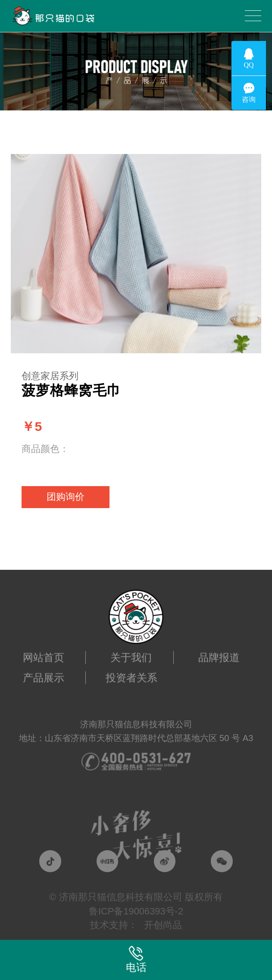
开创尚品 (163, 925)
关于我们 (131, 653)
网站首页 (44, 653)
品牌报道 (219, 653)
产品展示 (44, 673)
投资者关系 (131, 673)
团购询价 (66, 497)
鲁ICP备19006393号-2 (136, 911)
